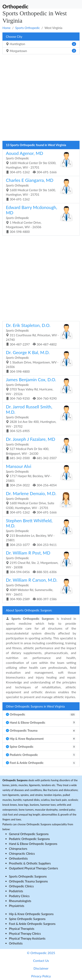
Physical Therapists (22, 929)
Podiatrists (16, 891)
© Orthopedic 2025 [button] (41, 953)
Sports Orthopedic (28, 28)
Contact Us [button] (41, 961)
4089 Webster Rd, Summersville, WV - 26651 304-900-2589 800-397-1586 (39, 589)
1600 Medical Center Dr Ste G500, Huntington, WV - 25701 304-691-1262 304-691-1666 (39, 162)
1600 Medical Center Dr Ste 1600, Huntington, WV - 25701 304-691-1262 (39, 189)
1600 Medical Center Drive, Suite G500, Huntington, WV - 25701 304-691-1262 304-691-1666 (39, 502)
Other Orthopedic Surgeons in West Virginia (35, 706)
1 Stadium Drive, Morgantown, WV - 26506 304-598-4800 (39, 361)
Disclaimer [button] (41, 968)
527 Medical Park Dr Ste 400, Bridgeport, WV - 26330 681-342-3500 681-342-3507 (39, 448)
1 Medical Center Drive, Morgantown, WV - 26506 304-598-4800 (39, 219)
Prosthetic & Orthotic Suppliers (30, 863)
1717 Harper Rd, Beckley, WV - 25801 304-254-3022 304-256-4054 (39, 475)
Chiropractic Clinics (22, 853)
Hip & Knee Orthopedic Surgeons (31, 914)
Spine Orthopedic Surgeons (27, 919)
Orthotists (16, 943)
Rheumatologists (20, 901)
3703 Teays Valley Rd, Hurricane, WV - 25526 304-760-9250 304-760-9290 (39, 389)
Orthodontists (18, 858)
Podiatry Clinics (19, 896)
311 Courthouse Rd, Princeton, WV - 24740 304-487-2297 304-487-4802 (39, 334)
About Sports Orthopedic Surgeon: (29, 610)
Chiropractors (18, 849)
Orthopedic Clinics (21, 886)
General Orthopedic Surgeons (29, 834)
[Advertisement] (41, 99)
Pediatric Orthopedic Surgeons (29, 839)
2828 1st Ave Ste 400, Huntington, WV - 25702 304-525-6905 (39, 418)
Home (7, 28)
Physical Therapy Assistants (27, 938)
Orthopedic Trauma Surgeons (28, 881)
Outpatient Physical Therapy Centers (33, 868)
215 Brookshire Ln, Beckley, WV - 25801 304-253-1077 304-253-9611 (39, 532)
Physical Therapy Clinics (25, 933)
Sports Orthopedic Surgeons (28, 876)
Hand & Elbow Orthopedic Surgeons (33, 844)
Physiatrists (17, 906)
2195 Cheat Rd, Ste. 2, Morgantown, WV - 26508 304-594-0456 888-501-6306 (39, 562)
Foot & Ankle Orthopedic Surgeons (32, 924)
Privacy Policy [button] (41, 976)
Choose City (14, 37)
